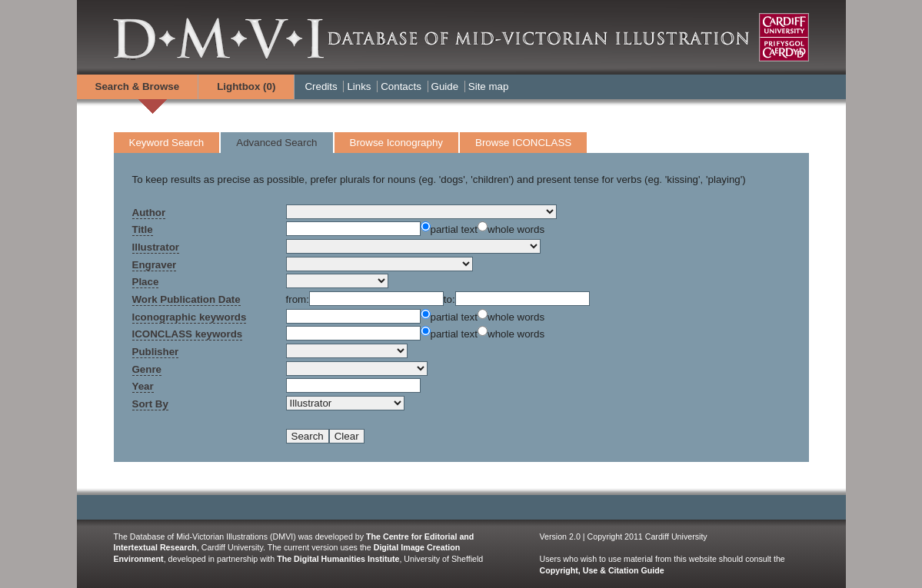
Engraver (155, 265)
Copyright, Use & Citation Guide (602, 570)
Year (143, 386)
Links (359, 86)
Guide (445, 86)
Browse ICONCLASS (523, 143)
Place (146, 282)
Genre (147, 369)
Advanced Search (276, 143)
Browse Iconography (397, 143)
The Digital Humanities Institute (338, 559)
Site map (489, 86)
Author (149, 213)
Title (143, 229)
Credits (321, 86)
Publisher (156, 352)
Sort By (150, 404)
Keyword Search (167, 143)
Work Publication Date (186, 299)
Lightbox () (246, 86)
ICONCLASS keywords (188, 334)
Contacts (401, 86)
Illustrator (156, 247)
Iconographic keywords (190, 317)
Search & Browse (138, 86)
